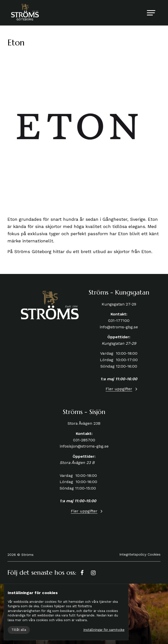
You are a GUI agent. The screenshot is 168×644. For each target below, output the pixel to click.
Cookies (154, 554)
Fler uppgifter (119, 389)
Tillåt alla (19, 630)
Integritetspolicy (133, 554)
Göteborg (25, 19)
